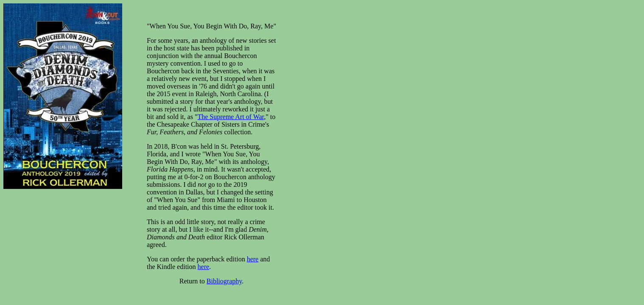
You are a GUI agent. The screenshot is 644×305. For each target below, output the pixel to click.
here (253, 259)
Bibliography (224, 281)
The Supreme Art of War (231, 117)
